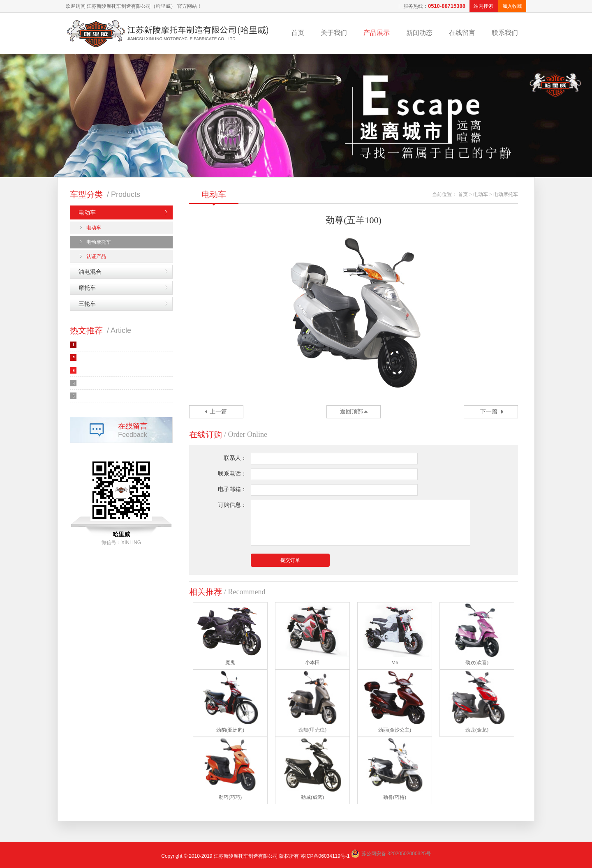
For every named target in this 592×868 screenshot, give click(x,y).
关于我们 (334, 33)
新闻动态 (419, 33)
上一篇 (218, 412)
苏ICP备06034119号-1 (325, 856)
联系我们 (505, 33)
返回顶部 (351, 412)
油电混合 (90, 272)
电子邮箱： (232, 489)
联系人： (235, 458)
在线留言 (462, 33)
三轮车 (87, 304)
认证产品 (96, 256)
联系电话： (232, 474)
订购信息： (232, 505)
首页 (298, 33)
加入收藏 (512, 6)
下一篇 (489, 412)
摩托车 (87, 288)
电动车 (87, 212)
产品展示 (377, 33)
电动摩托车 (99, 242)
